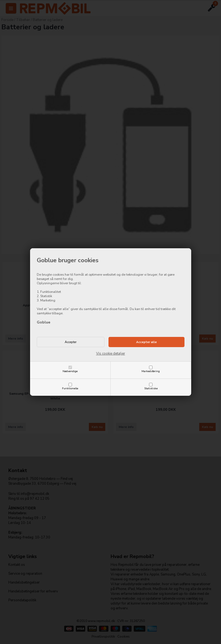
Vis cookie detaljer (111, 354)
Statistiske (151, 388)
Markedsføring (151, 371)
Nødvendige (70, 371)
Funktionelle (70, 388)
